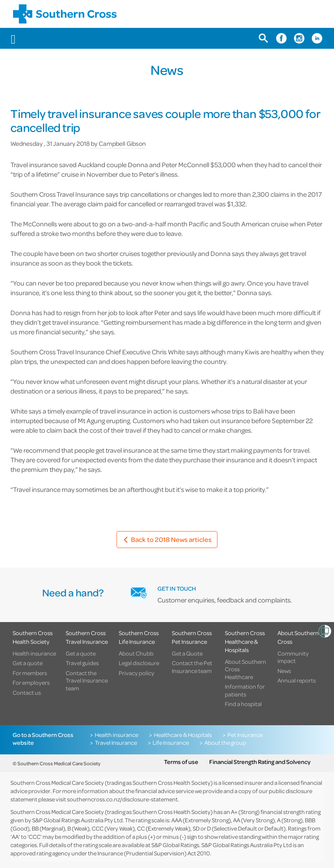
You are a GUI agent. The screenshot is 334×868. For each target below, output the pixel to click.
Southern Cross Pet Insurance (192, 637)
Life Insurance (171, 743)
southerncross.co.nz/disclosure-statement (122, 799)
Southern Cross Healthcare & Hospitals (245, 641)
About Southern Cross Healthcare (245, 669)
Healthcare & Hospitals (183, 735)
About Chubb (136, 653)
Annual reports (297, 680)
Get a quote (28, 663)
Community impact (293, 657)
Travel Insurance (116, 743)
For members (30, 673)
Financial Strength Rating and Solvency (260, 762)
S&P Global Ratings (175, 845)
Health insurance (34, 653)
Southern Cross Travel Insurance (87, 637)
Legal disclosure (139, 663)
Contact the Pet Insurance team (192, 667)
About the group (225, 743)
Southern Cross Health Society (33, 637)
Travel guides (82, 663)
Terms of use (181, 762)
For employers (31, 683)
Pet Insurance (245, 735)
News (284, 671)
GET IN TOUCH (177, 588)
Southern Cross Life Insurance (139, 637)
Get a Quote (187, 653)
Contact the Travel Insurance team (87, 681)
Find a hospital (243, 704)
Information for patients (245, 690)
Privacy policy (137, 673)
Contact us (27, 693)
